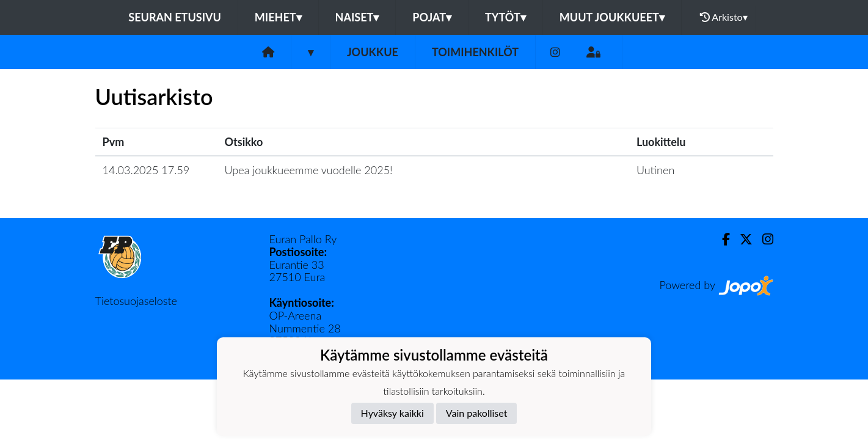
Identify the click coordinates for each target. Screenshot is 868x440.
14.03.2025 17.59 (146, 170)
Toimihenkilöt (475, 52)
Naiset (357, 17)
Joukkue (373, 52)
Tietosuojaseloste (136, 301)
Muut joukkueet (612, 17)
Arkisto (724, 17)
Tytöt (505, 17)
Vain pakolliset (477, 413)
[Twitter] (741, 239)
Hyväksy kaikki (392, 413)
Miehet (278, 17)
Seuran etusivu (175, 17)
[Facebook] (721, 239)
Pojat (432, 17)
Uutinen (655, 170)
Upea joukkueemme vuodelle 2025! (309, 170)
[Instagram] (555, 52)
